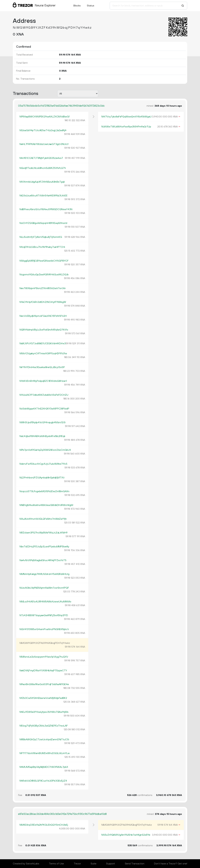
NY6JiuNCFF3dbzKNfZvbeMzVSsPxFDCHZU (44, 395)
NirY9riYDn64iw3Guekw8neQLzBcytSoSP (42, 367)
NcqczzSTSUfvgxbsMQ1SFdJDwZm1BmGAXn (44, 491)
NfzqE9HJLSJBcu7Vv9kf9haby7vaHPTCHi (42, 247)
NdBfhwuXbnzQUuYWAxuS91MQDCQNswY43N (46, 209)
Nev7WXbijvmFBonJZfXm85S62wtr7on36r (43, 288)
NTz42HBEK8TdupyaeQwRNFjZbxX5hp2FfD (44, 615)
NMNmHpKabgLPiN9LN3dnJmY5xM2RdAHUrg (44, 574)
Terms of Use (56, 864)
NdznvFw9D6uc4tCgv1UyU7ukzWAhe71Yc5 (43, 464)
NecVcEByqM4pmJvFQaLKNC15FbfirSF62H (43, 316)
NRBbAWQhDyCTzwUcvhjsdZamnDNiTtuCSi (44, 739)
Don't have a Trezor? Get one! (171, 864)
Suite (94, 864)
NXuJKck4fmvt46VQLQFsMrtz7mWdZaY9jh (43, 519)
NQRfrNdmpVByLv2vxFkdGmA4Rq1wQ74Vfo (44, 330)
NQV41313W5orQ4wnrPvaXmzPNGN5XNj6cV (44, 629)
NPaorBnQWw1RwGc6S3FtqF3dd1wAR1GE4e (44, 684)
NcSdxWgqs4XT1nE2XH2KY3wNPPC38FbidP (44, 409)
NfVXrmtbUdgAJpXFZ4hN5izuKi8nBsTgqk (42, 182)
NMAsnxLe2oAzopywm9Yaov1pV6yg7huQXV (44, 657)
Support (111, 864)
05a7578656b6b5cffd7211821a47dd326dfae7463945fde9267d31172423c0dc (61, 106)
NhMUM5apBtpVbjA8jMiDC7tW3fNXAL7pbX (44, 767)
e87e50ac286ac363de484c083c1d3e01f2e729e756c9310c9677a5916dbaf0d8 (62, 814)
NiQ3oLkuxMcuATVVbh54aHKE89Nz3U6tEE (44, 196)
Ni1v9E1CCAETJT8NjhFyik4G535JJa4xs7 (41, 158)
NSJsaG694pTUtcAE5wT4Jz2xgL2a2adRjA (43, 130)
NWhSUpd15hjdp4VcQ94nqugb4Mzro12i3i (42, 422)
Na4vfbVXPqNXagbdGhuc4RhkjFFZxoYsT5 (43, 560)
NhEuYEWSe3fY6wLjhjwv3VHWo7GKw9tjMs (44, 712)
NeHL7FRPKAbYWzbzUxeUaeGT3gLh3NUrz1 (44, 144)
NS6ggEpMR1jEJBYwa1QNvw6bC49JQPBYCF (44, 261)
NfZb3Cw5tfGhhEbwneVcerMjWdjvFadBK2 (43, 698)
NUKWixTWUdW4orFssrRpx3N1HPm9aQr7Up (126, 127)
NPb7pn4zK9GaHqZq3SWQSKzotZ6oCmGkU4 (45, 450)
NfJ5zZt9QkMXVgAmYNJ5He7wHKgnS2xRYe (126, 835)
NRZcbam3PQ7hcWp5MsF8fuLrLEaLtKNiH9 (44, 533)
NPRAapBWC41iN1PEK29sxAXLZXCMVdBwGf (45, 117)
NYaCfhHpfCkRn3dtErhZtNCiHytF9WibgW (43, 302)
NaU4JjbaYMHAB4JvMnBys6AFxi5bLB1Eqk (42, 436)
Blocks (77, 6)
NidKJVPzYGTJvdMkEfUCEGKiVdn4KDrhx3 (43, 343)
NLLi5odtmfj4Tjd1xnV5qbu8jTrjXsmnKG (41, 237)
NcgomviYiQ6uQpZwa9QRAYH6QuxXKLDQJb (44, 275)
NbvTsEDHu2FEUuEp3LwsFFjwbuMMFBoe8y (44, 547)
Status (91, 6)
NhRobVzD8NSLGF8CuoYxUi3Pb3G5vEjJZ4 (43, 781)
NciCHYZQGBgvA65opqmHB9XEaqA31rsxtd (43, 223)
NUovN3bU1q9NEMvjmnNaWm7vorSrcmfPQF (44, 588)
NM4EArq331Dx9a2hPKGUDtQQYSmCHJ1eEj (44, 825)
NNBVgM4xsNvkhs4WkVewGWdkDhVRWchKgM (46, 505)
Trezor (77, 864)
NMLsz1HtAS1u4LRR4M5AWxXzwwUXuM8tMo (45, 602)
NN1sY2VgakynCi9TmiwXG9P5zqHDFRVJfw (43, 353)
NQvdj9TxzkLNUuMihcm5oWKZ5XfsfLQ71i (43, 168)
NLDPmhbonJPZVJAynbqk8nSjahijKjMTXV (42, 478)
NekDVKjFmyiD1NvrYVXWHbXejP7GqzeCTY (43, 671)
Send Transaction (135, 864)
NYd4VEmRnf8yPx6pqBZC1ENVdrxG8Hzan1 (43, 381)
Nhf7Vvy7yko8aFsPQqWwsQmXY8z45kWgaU (126, 117)
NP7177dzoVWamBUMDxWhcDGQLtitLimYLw (45, 753)
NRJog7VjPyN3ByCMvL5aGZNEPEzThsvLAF (44, 726)
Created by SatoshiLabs (26, 864)
